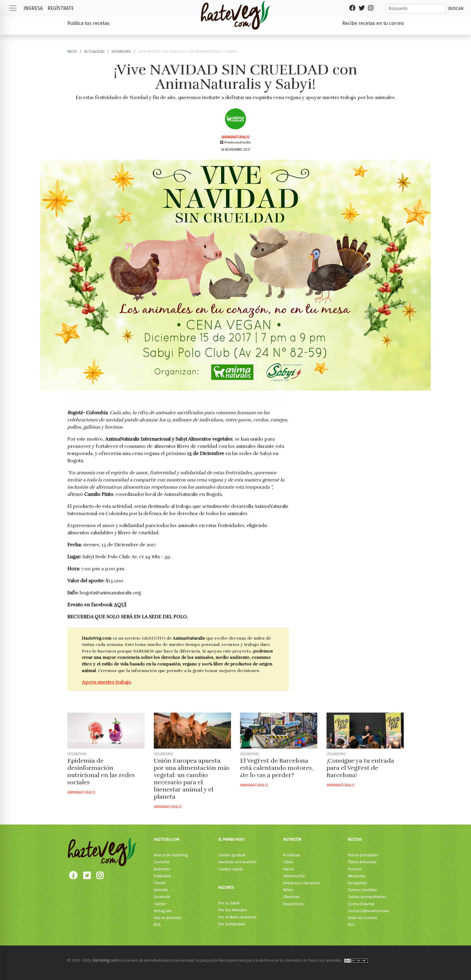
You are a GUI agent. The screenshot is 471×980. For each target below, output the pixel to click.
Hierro (289, 869)
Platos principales (363, 855)
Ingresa (33, 8)
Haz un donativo (168, 918)
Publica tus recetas (88, 23)
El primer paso (231, 839)
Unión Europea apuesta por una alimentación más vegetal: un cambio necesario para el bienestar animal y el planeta (192, 779)
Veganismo (121, 51)
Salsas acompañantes (367, 897)
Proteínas (292, 855)
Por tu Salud (229, 903)
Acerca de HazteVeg (171, 855)
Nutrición (292, 839)
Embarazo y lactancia (301, 883)
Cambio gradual (232, 855)
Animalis (161, 890)
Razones (226, 887)
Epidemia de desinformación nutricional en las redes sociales (101, 772)
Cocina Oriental (361, 904)
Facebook (162, 897)
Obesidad (291, 897)
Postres (355, 869)
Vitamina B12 (294, 876)
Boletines (162, 869)
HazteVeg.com (166, 839)
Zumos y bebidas (362, 890)
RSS (157, 925)
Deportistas (294, 904)
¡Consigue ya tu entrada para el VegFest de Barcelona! (360, 768)
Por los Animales (233, 910)
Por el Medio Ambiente (237, 917)
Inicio (72, 51)
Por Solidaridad (232, 924)
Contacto (162, 862)
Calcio (288, 862)
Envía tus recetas (363, 918)
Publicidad (162, 876)
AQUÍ (120, 605)
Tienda (160, 883)
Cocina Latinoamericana (368, 911)
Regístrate (61, 8)
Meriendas (357, 876)
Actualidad (94, 51)
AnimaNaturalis (235, 137)
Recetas (355, 839)
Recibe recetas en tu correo (373, 23)
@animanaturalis (235, 142)
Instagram (163, 911)
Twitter (160, 904)
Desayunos (357, 883)
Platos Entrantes (362, 862)
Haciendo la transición (237, 862)
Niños (288, 890)
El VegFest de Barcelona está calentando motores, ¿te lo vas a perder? (277, 768)
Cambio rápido (231, 869)
